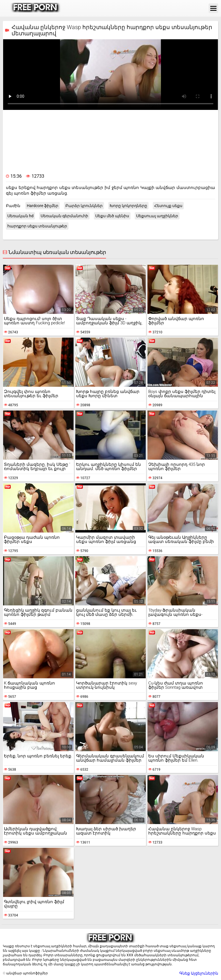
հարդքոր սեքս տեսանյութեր (37, 226)
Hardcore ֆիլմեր (43, 206)
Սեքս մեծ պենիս (112, 216)
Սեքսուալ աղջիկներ (157, 216)
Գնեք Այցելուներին (199, 973)
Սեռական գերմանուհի (64, 216)
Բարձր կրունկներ (84, 206)
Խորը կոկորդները (128, 206)
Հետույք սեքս (168, 206)
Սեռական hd (20, 216)
